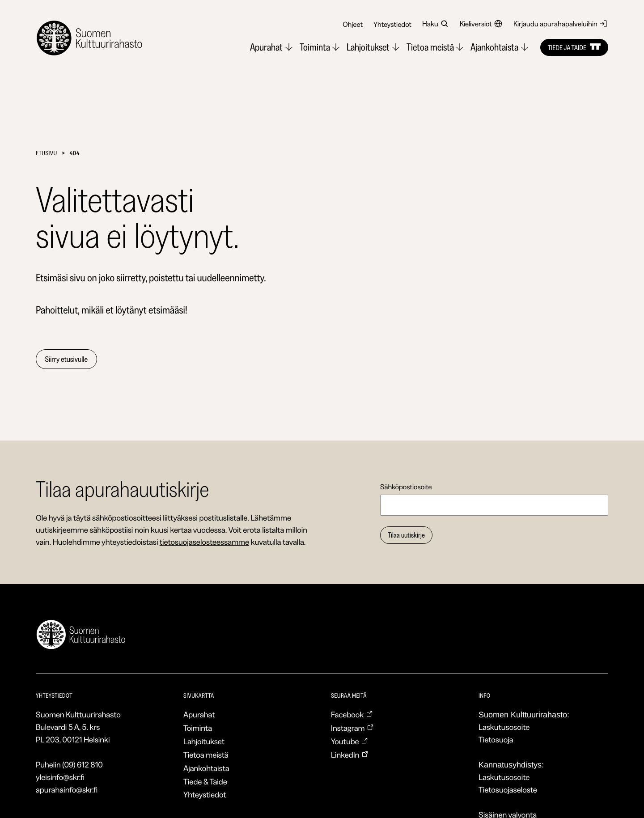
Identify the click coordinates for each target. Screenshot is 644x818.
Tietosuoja (496, 740)
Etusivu (47, 153)
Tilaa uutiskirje (406, 535)
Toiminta (198, 728)
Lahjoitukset (204, 742)
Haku (436, 24)
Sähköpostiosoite (406, 487)
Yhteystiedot (392, 24)
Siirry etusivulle (67, 359)
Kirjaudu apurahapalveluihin (561, 24)
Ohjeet (353, 24)
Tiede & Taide (205, 782)
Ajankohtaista (206, 768)
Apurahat (199, 715)
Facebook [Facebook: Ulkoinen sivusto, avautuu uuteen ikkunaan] (352, 715)
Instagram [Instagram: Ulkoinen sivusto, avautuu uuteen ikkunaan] (353, 728)
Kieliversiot (481, 24)
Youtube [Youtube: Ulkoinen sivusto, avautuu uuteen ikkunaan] (350, 742)
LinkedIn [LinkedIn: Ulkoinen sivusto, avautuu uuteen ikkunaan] (350, 755)
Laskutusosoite (504, 727)
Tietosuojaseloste (508, 790)
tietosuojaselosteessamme (204, 542)
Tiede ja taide (574, 47)
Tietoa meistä (206, 755)
